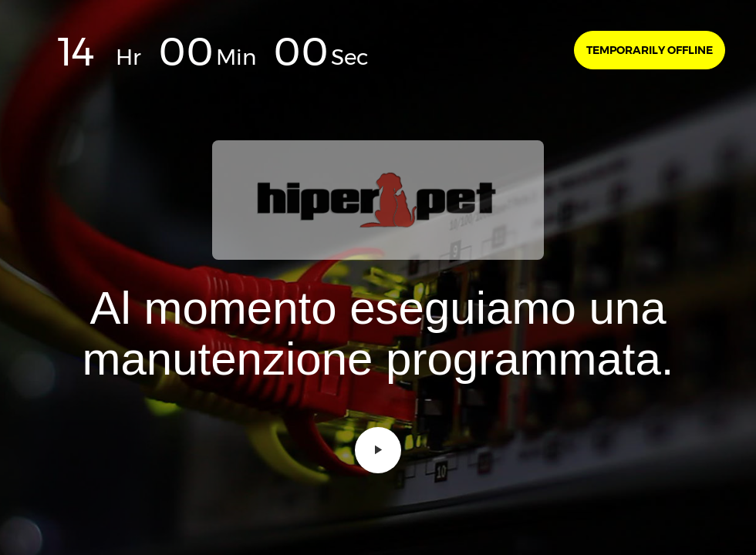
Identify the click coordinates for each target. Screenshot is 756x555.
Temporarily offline (650, 50)
